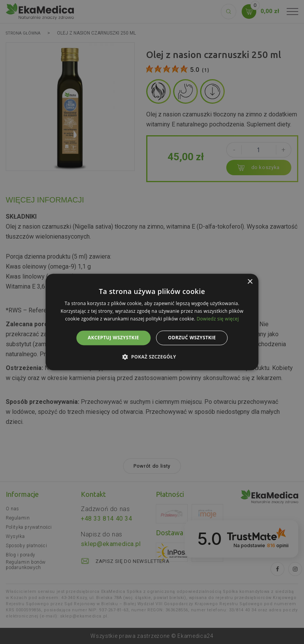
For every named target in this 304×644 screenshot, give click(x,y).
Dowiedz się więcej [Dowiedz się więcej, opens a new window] (218, 319)
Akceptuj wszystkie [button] (113, 338)
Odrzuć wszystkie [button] (192, 338)
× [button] (250, 282)
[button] (152, 357)
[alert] (152, 322)
